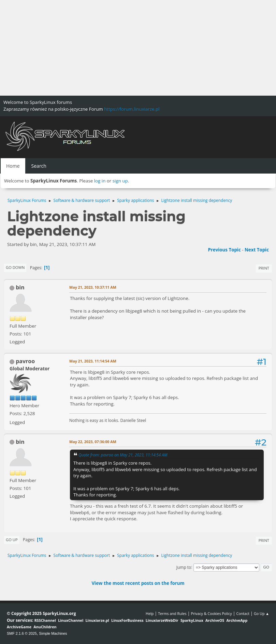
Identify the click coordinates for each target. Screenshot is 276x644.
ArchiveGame (19, 627)
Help (150, 613)
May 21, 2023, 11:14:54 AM (93, 361)
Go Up (12, 540)
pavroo (25, 361)
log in (100, 181)
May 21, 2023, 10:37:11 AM (93, 287)
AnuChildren (45, 627)
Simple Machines (53, 633)
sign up (120, 181)
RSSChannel (45, 620)
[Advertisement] (138, 48)
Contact (243, 613)
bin (20, 287)
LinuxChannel (71, 620)
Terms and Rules (172, 613)
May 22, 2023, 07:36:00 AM (93, 442)
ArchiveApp (237, 620)
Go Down (15, 267)
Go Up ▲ (262, 613)
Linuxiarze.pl (97, 620)
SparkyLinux (192, 620)
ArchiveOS (215, 620)
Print (264, 268)
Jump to (184, 567)
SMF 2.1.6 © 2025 (22, 633)
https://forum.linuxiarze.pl (132, 109)
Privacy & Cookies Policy (211, 613)
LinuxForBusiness (127, 620)
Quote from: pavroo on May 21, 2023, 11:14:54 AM (123, 455)
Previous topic (224, 250)
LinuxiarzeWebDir (162, 620)
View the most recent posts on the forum (138, 583)
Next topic (257, 250)
